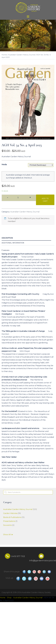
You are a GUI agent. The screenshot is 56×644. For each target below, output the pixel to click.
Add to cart (45, 200)
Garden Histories (10, 513)
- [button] (8, 198)
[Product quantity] (19, 198)
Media (4, 165)
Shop (9, 598)
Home (4, 55)
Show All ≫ (8, 535)
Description (7, 238)
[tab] (26, 238)
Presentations (9, 521)
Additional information (13, 243)
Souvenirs (7, 525)
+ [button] (30, 198)
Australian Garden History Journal (22, 55)
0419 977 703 (18, 556)
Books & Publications (12, 517)
